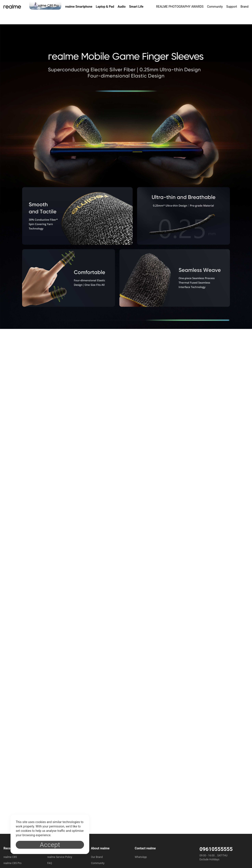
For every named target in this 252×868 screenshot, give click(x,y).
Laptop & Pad (105, 7)
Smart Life (136, 7)
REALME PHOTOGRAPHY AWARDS (180, 7)
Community (215, 7)
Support (232, 7)
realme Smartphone (79, 7)
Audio (122, 7)
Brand (245, 7)
